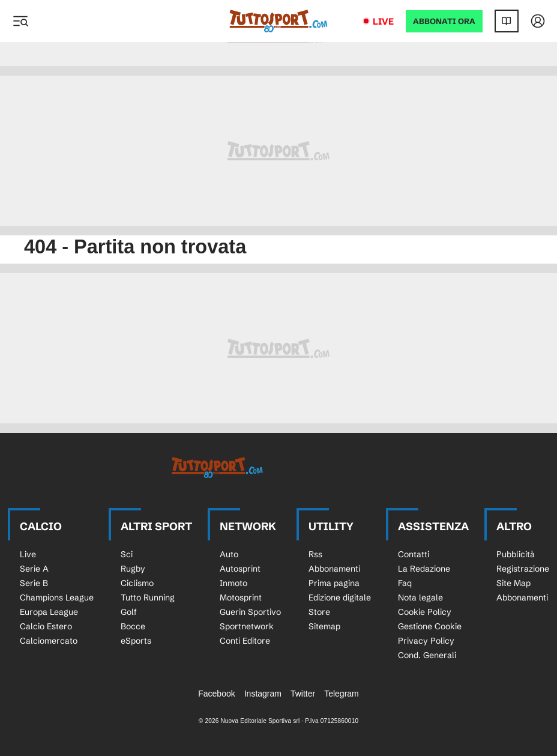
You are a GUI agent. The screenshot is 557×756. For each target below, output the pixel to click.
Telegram (342, 694)
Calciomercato (49, 641)
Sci (127, 554)
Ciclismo (137, 583)
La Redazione (424, 569)
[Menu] (20, 21)
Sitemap (324, 626)
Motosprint (241, 597)
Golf (129, 612)
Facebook (216, 694)
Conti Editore (245, 641)
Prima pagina (334, 583)
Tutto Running (148, 597)
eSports (136, 641)
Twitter (303, 694)
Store (319, 612)
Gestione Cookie (430, 626)
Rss (315, 554)
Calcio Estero (46, 626)
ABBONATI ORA (444, 21)
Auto (229, 554)
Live (383, 21)
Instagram (263, 694)
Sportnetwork (247, 626)
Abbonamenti (334, 569)
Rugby (133, 569)
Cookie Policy (425, 612)
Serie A (34, 569)
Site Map (513, 583)
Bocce (133, 626)
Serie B (34, 583)
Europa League (49, 612)
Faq (405, 583)
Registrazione (523, 569)
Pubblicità (516, 554)
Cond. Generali (427, 655)
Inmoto (233, 583)
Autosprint (240, 569)
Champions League (57, 597)
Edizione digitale (340, 597)
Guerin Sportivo (250, 612)
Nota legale (420, 597)
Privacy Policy (426, 641)
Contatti (414, 554)
